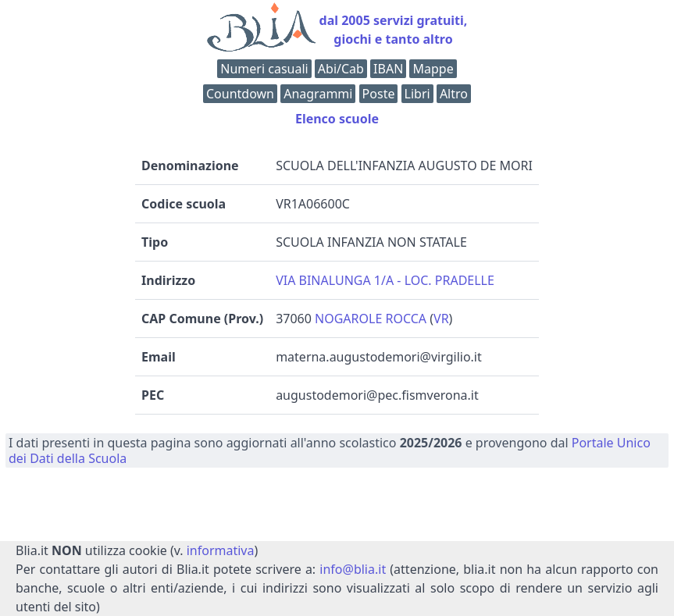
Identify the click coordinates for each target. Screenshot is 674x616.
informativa (221, 550)
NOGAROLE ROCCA (371, 319)
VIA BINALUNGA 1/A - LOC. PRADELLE (385, 280)
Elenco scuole (337, 119)
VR (441, 319)
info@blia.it (353, 569)
